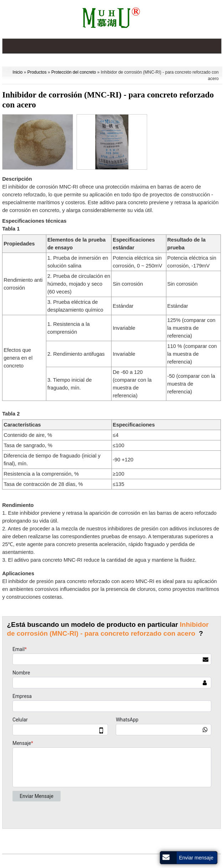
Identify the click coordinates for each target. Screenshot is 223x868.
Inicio (17, 72)
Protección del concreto (74, 72)
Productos (37, 72)
